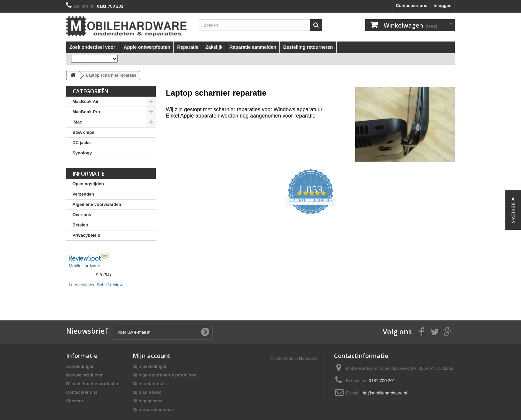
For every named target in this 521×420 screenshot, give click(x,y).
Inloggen (443, 5)
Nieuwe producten (85, 375)
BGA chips (83, 132)
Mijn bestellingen (150, 366)
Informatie (89, 174)
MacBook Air (86, 101)
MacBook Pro (86, 112)
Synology (82, 153)
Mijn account (152, 356)
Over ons (82, 215)
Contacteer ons (412, 5)
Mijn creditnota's (150, 384)
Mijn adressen (147, 392)
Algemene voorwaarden (97, 204)
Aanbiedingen (80, 366)
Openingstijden (88, 184)
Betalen (80, 225)
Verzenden (83, 194)
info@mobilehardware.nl (384, 393)
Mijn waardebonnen (153, 410)
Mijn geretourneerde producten (164, 375)
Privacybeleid (86, 235)
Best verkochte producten (93, 384)
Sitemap (75, 401)
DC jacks (82, 143)
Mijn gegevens (148, 401)
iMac (77, 122)
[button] (513, 210)
